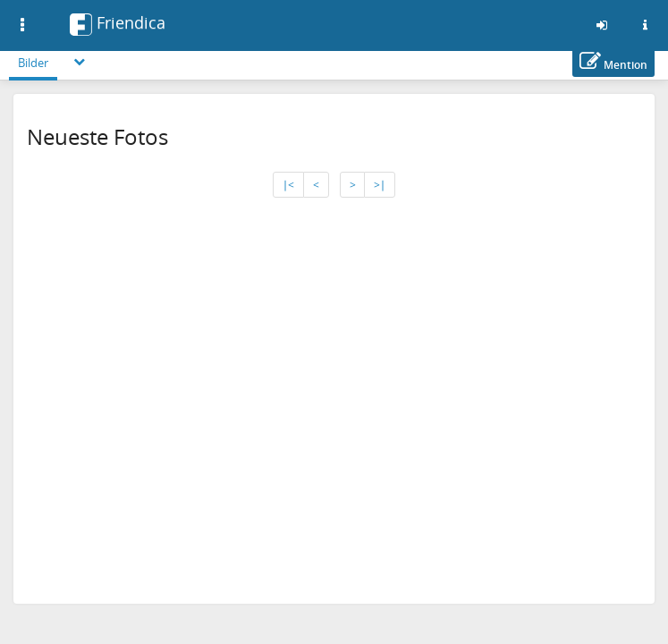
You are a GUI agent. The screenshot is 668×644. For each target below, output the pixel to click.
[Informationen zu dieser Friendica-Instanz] (645, 25)
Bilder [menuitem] (33, 63)
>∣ (380, 185)
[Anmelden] (602, 25)
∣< (288, 185)
